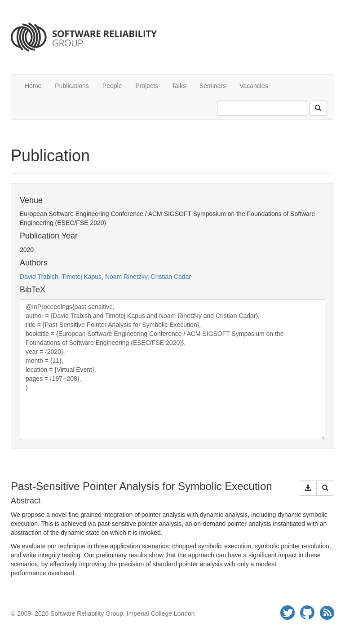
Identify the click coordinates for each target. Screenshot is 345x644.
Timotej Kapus (82, 277)
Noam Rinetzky (126, 277)
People (112, 86)
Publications (72, 86)
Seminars (213, 86)
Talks (179, 86)
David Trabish (39, 277)
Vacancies (254, 86)
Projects (147, 86)
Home (33, 86)
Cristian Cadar (171, 277)
